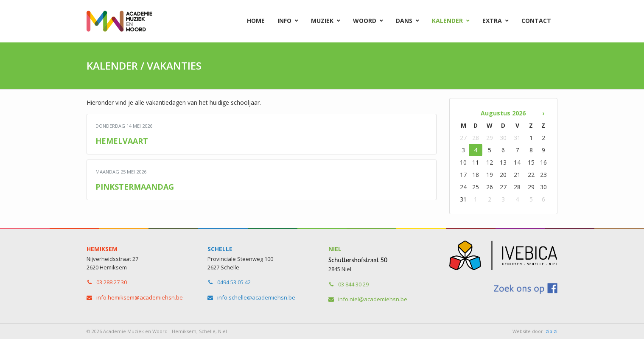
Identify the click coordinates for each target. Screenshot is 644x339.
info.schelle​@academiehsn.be (256, 297)
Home (256, 21)
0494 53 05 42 (234, 282)
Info (284, 21)
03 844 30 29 (353, 284)
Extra (492, 21)
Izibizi (551, 331)
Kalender (447, 21)
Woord (365, 21)
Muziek (322, 21)
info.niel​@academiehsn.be (373, 299)
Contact (536, 21)
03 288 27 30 (112, 282)
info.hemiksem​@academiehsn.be (140, 297)
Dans (404, 21)
